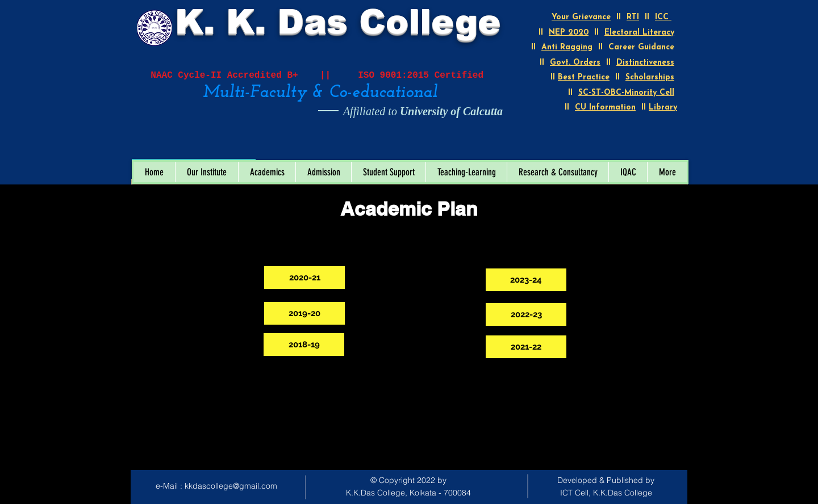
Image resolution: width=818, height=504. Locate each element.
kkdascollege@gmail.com (231, 486)
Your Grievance (581, 17)
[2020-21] (304, 278)
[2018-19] (304, 345)
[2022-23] (526, 314)
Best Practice (584, 77)
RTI (633, 17)
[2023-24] (526, 280)
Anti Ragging (567, 47)
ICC (663, 17)
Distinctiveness (645, 63)
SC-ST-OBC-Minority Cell (626, 93)
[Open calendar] (239, 147)
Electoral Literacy (639, 33)
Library (663, 108)
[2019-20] (304, 313)
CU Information (605, 108)
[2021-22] (526, 347)
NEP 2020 (569, 33)
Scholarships (650, 77)
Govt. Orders (575, 63)
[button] (206, 172)
